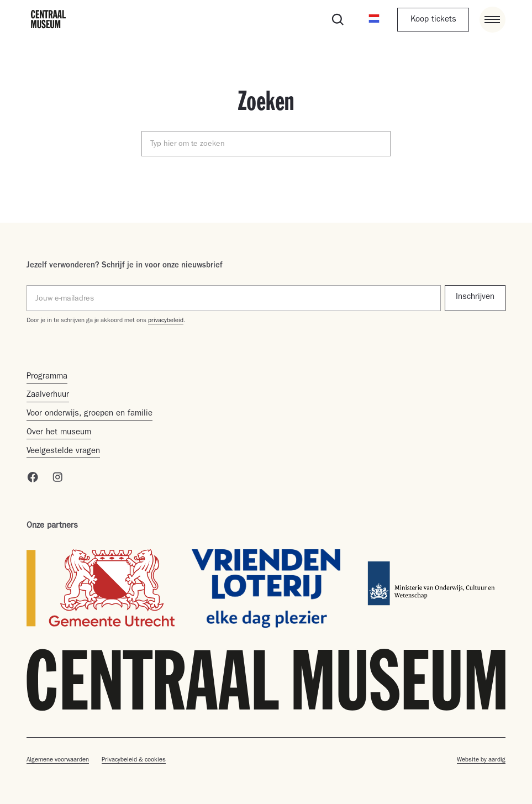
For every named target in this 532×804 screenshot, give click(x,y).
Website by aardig (481, 760)
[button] (374, 20)
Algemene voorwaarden (58, 760)
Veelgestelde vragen (63, 452)
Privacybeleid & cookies (134, 760)
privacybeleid (166, 321)
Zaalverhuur (48, 395)
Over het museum (59, 433)
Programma (47, 377)
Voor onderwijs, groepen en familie (89, 414)
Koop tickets (433, 20)
